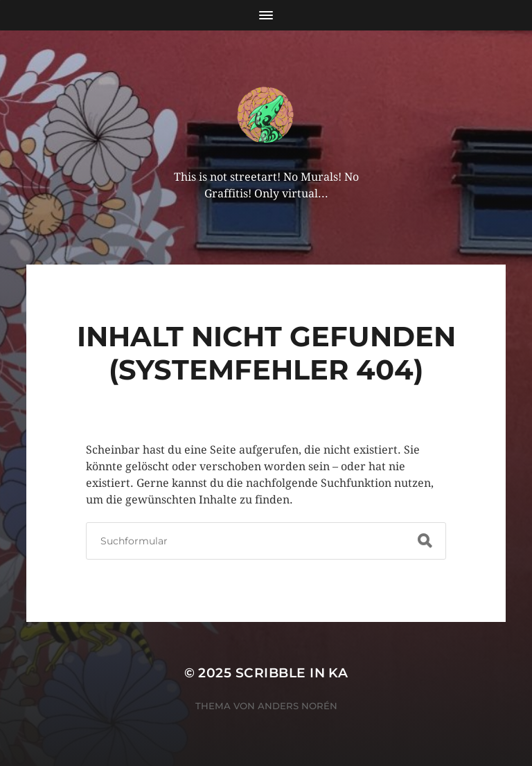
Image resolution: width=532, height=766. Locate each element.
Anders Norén (298, 706)
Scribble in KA (292, 673)
